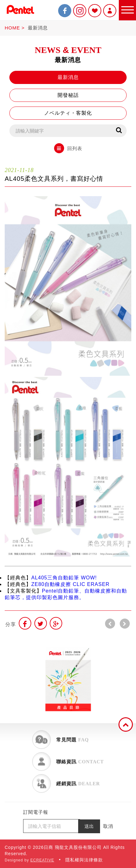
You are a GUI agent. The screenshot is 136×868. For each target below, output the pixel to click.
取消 (108, 826)
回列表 (68, 148)
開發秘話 (68, 95)
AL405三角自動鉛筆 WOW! (64, 578)
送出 (89, 826)
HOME (12, 28)
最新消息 (38, 28)
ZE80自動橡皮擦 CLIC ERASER (70, 584)
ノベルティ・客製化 (68, 113)
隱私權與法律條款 (84, 860)
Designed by (29, 860)
